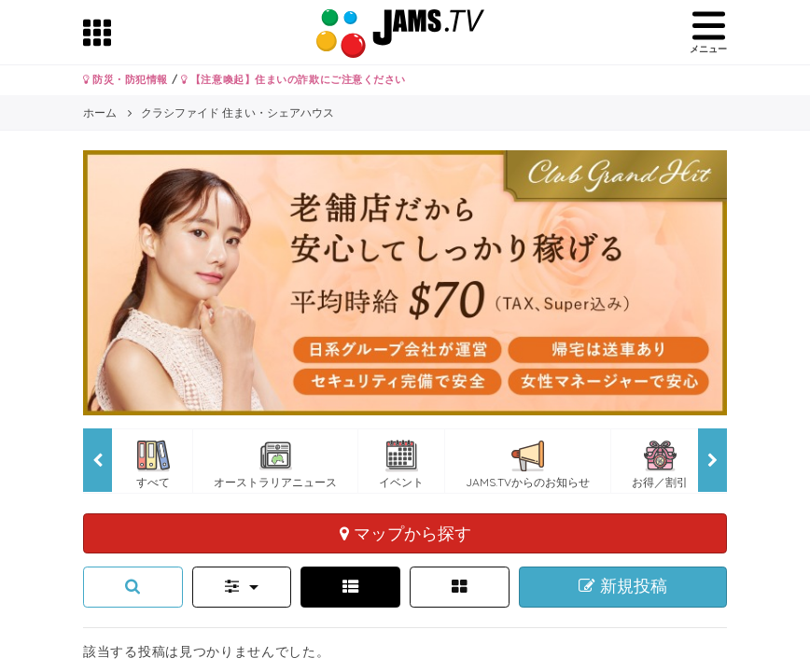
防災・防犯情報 (126, 79)
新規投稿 (623, 586)
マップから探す (405, 533)
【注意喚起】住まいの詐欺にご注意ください (293, 79)
